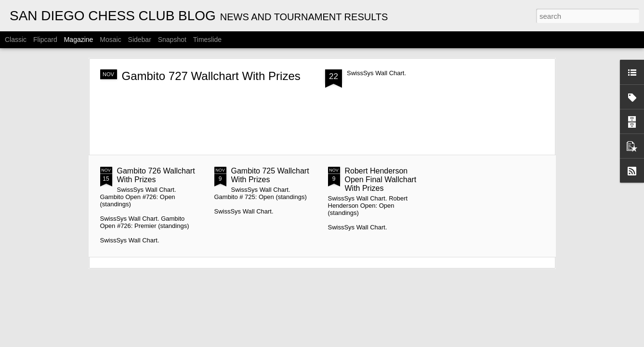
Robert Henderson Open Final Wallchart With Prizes (381, 180)
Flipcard (45, 40)
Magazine (79, 40)
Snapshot (172, 40)
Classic (16, 40)
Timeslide (207, 40)
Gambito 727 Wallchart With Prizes (211, 76)
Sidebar (140, 40)
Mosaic (110, 40)
